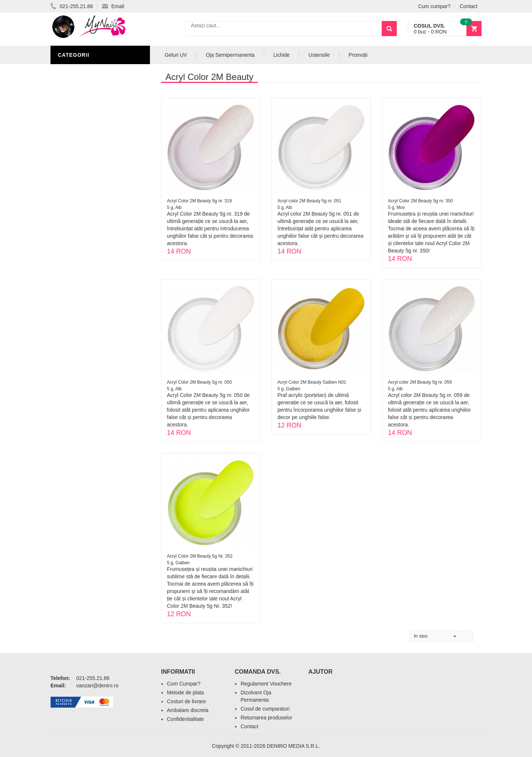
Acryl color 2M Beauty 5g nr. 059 (420, 382)
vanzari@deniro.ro (97, 686)
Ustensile (319, 55)
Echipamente (78, 214)
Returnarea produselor (266, 718)
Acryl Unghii (78, 71)
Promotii (72, 248)
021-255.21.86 (72, 6)
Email (113, 6)
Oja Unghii (75, 203)
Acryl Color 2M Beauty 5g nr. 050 (199, 382)
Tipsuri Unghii (80, 226)
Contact (469, 6)
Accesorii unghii (84, 181)
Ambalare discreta (188, 710)
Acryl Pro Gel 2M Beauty (96, 237)
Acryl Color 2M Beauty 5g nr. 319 (199, 201)
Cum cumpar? (434, 6)
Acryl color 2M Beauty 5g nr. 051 (309, 201)
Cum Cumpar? (184, 684)
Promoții (358, 55)
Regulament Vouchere (266, 684)
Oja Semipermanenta (90, 159)
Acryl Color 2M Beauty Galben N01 (312, 382)
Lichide (70, 148)
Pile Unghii (75, 137)
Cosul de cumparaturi (265, 709)
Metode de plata (185, 693)
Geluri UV (74, 126)
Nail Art (72, 170)
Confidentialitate (185, 719)
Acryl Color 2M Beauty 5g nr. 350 (420, 201)
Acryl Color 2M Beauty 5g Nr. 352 (200, 556)
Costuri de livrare (186, 701)
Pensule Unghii (82, 192)
